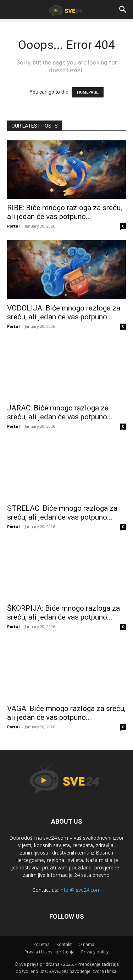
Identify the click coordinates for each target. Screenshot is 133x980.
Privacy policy (95, 952)
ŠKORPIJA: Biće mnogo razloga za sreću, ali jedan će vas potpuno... (63, 613)
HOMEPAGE (88, 92)
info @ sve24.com (80, 890)
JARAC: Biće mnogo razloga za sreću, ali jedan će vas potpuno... (60, 412)
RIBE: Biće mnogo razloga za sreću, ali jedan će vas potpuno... (65, 212)
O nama (86, 944)
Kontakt (64, 944)
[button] (123, 10)
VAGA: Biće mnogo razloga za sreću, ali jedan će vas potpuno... (66, 713)
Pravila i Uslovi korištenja (49, 952)
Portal (13, 226)
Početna (41, 944)
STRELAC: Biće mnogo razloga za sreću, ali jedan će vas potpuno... (62, 513)
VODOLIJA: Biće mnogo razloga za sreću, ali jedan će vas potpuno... (64, 312)
